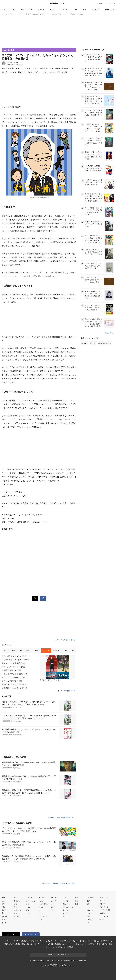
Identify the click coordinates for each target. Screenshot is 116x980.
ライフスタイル (68, 907)
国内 (14, 9)
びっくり (54, 901)
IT (39, 910)
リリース (102, 901)
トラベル (66, 910)
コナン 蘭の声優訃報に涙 (12, 681)
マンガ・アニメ (43, 904)
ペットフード (47, 947)
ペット (53, 910)
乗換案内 (91, 944)
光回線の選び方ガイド (28, 941)
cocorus (43, 944)
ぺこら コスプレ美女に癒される (15, 674)
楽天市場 (93, 343)
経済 (3, 904)
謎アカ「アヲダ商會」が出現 (13, 677)
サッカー (29, 907)
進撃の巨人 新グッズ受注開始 (14, 685)
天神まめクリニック (64, 941)
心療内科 (75, 941)
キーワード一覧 (104, 910)
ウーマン (70, 944)
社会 (3, 901)
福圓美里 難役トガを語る (12, 670)
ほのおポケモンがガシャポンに (14, 656)
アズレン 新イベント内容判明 (14, 667)
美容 (111, 944)
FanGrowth (41, 941)
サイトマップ (104, 916)
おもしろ (64, 9)
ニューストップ (101, 3)
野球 (28, 904)
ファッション (43, 916)
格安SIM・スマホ (107, 941)
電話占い (96, 941)
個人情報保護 (65, 961)
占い (64, 944)
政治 (3, 907)
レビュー (41, 901)
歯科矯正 (104, 944)
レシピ (77, 944)
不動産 (98, 944)
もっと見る (110, 333)
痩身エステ (62, 947)
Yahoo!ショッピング (105, 343)
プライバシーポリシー (52, 961)
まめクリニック (51, 941)
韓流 (15, 913)
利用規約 (40, 961)
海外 (22, 9)
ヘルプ (102, 919)
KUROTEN (16, 941)
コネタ (53, 904)
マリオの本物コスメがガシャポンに (16, 660)
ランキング (95, 9)
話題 (77, 904)
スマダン (66, 901)
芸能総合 (17, 901)
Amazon (84, 343)
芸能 (31, 9)
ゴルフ (28, 910)
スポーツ (41, 9)
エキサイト (111, 3)
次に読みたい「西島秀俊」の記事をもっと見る (59, 883)
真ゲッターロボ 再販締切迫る (14, 663)
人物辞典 (102, 913)
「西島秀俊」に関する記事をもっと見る (61, 818)
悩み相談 (50, 944)
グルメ (41, 913)
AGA (55, 947)
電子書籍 (70, 947)
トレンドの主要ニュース (67, 691)
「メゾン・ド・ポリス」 (29, 68)
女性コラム (66, 904)
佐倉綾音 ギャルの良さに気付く (15, 688)
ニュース (4, 9)
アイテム (83, 941)
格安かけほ (25, 944)
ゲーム (41, 907)
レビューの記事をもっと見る (66, 640)
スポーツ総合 (31, 901)
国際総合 (5, 917)
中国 (3, 920)
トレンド (53, 9)
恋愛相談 (58, 944)
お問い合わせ (82, 961)
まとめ (4, 910)
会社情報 (33, 961)
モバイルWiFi (35, 944)
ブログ (90, 941)
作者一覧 (102, 904)
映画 (15, 904)
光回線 (17, 944)
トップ (6, 650)
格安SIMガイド (9, 944)
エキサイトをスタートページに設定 (58, 955)
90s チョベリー (68, 913)
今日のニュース (110, 9)
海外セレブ (18, 910)
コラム (75, 9)
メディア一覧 (104, 907)
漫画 (84, 9)
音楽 (15, 907)
